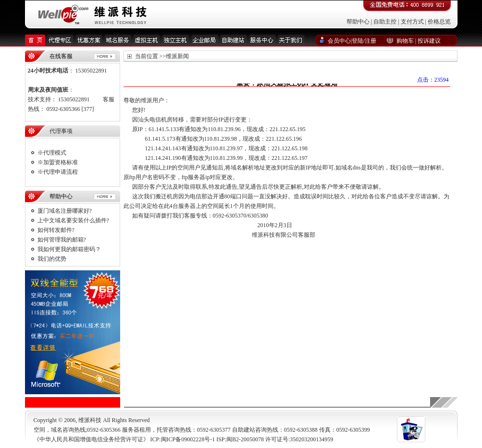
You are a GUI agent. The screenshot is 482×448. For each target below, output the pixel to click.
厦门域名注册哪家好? (65, 211)
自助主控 (385, 22)
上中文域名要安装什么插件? (73, 220)
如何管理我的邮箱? (62, 240)
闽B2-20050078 (245, 439)
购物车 (405, 41)
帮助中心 (358, 22)
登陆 (358, 41)
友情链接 (247, 402)
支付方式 (412, 22)
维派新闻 (165, 402)
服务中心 (274, 402)
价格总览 (439, 22)
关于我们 (138, 402)
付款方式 (220, 402)
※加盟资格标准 (58, 162)
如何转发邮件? (56, 230)
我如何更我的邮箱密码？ (69, 249)
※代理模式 (52, 153)
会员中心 (339, 41)
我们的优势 (52, 259)
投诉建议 (429, 41)
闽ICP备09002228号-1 (188, 439)
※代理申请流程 (58, 172)
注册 (371, 41)
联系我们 (192, 402)
